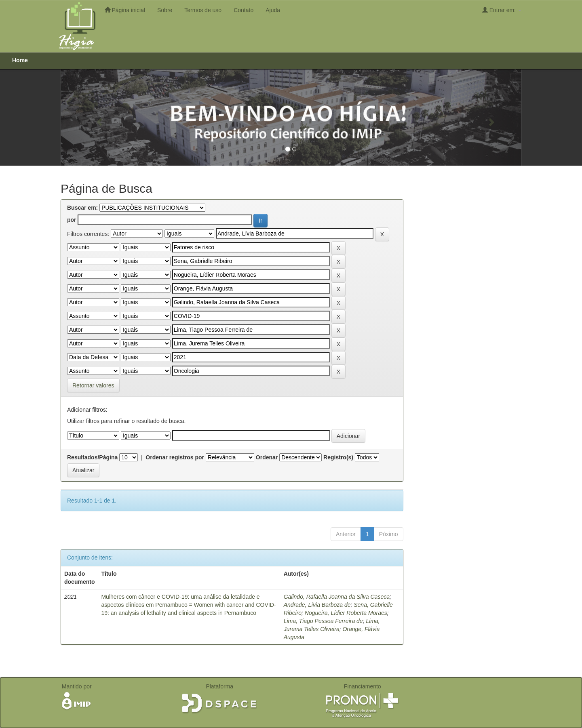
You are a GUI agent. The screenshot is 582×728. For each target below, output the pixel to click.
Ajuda (273, 10)
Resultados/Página (92, 457)
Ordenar (267, 457)
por (72, 220)
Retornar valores (93, 385)
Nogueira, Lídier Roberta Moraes (346, 613)
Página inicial (125, 10)
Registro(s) (338, 457)
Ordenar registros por (175, 457)
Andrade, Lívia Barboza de (317, 605)
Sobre (165, 10)
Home (20, 60)
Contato (244, 10)
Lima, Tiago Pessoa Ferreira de (323, 621)
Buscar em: (82, 208)
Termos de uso (203, 10)
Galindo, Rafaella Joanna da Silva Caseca (337, 597)
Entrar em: (502, 10)
